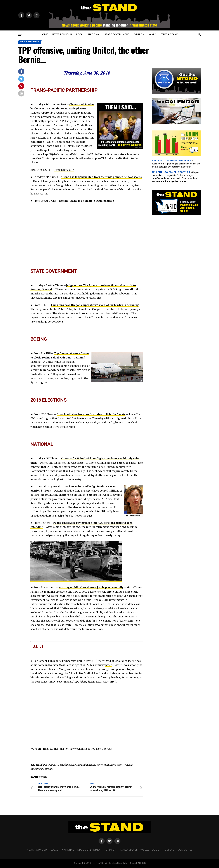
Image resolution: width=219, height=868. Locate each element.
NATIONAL (94, 34)
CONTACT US (185, 850)
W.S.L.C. (153, 34)
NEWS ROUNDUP (62, 34)
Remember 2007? (64, 170)
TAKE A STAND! (170, 34)
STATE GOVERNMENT (117, 34)
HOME (44, 34)
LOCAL (80, 34)
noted (109, 665)
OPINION (139, 34)
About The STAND (163, 850)
